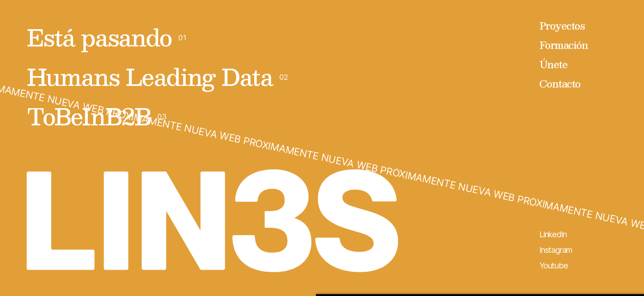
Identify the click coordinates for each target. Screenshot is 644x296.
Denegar (504, 274)
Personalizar (504, 247)
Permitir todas (504, 220)
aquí (301, 257)
